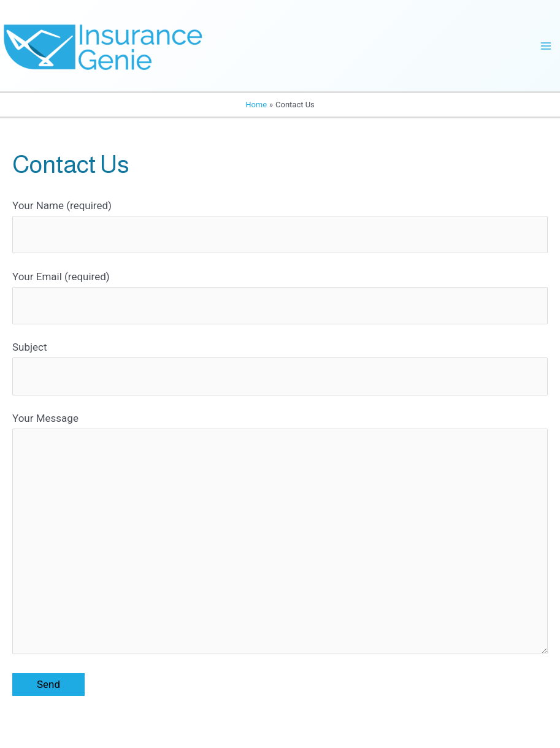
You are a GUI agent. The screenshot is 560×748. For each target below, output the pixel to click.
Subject (280, 368)
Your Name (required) (280, 227)
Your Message (280, 536)
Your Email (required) (280, 298)
